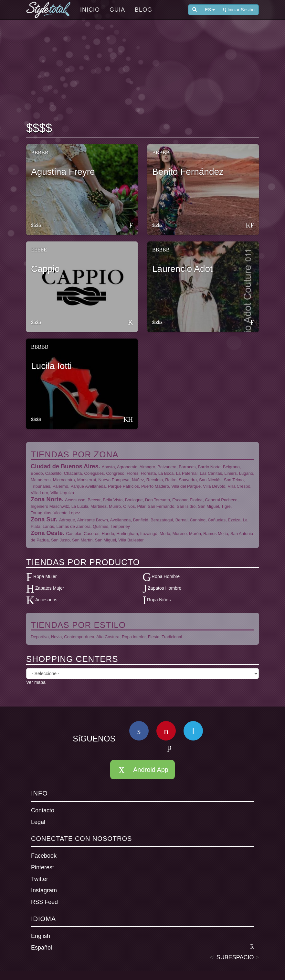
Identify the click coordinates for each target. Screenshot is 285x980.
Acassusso (75, 500)
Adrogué (67, 520)
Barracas (187, 467)
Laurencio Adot (182, 269)
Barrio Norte (209, 467)
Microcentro (64, 480)
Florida (196, 500)
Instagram (44, 890)
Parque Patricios (123, 486)
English (41, 936)
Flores (132, 473)
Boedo (37, 473)
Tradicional (172, 637)
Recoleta (155, 480)
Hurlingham (127, 534)
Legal (38, 822)
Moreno (180, 534)
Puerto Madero (155, 486)
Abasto (108, 467)
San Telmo (234, 480)
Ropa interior (134, 637)
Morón (195, 534)
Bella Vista (113, 500)
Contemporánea (79, 637)
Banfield (141, 520)
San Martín (82, 540)
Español (142, 947)
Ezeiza (234, 520)
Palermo (60, 486)
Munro (115, 506)
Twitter (40, 879)
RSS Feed (44, 902)
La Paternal (187, 473)
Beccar (94, 500)
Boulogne (134, 500)
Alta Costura (108, 637)
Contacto (43, 810)
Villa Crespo (239, 486)
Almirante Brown (93, 520)
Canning (197, 520)
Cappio (45, 269)
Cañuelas (217, 520)
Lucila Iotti (51, 366)
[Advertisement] (144, 72)
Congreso (115, 473)
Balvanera (167, 467)
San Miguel (209, 506)
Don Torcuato (158, 500)
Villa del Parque (186, 486)
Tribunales (40, 486)
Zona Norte (46, 499)
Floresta (148, 473)
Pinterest (42, 867)
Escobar (180, 500)
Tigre (226, 506)
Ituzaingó (149, 534)
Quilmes (100, 526)
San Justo (60, 540)
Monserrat (87, 480)
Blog (143, 10)
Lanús (48, 526)
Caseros (91, 534)
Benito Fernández (188, 172)
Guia (117, 10)
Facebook (44, 856)
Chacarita (73, 473)
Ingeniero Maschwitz (50, 506)
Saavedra (188, 480)
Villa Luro (39, 493)
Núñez (138, 480)
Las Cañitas (211, 473)
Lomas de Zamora (74, 526)
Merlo (165, 534)
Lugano (246, 473)
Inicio (90, 10)
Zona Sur (43, 519)
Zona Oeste (47, 533)
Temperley (120, 526)
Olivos (129, 506)
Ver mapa (36, 682)
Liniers (230, 473)
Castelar (74, 534)
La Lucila (80, 506)
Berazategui (162, 520)
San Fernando (161, 506)
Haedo (108, 534)
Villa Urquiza (62, 493)
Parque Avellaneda (88, 486)
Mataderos (41, 480)
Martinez (99, 506)
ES (210, 10)
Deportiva (40, 637)
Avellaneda (120, 520)
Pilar (141, 506)
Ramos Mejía (216, 534)
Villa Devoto (214, 486)
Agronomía (127, 467)
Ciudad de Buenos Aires (65, 466)
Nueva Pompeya (114, 480)
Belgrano (231, 467)
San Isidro (186, 506)
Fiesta (154, 637)
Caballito (53, 473)
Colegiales (94, 473)
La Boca (166, 473)
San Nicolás (210, 480)
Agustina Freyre (63, 172)
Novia (56, 637)
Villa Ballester (131, 540)
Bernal (182, 520)
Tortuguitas (41, 513)
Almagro (147, 467)
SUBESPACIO (235, 957)
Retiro (171, 480)
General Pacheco (221, 500)
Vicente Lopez (67, 513)
